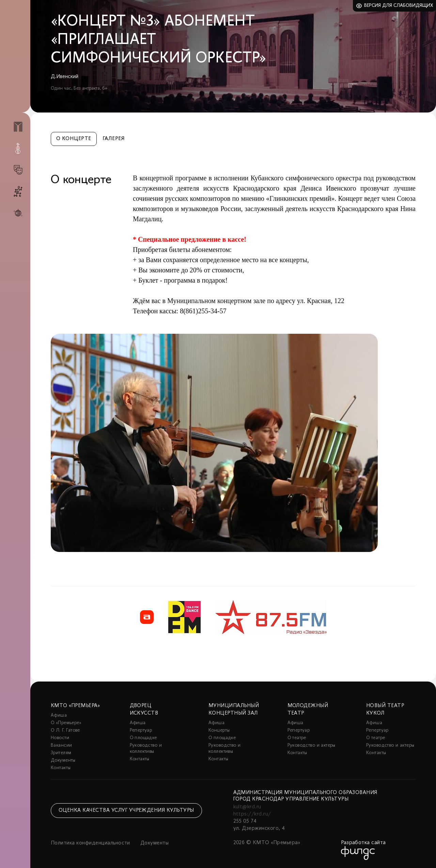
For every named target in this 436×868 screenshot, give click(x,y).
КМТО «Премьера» (75, 706)
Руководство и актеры (312, 745)
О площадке (143, 738)
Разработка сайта (363, 843)
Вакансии (61, 745)
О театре (297, 738)
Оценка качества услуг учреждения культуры (126, 810)
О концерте (74, 139)
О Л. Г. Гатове (65, 730)
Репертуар (141, 730)
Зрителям (61, 753)
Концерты (219, 730)
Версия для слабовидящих (399, 6)
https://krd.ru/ (252, 814)
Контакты (61, 768)
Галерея (114, 139)
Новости (60, 738)
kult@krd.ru (247, 807)
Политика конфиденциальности (90, 843)
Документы (63, 760)
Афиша (59, 715)
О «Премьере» (66, 723)
